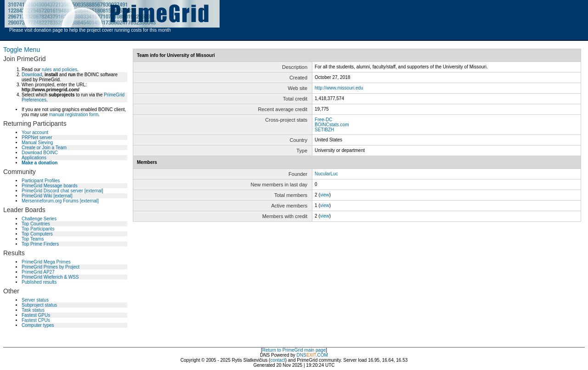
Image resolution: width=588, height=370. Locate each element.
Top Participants (38, 229)
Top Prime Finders (40, 244)
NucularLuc (326, 174)
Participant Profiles (41, 181)
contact (277, 360)
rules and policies (59, 70)
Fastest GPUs (36, 315)
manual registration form (73, 115)
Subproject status (39, 305)
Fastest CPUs (36, 320)
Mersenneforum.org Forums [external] (60, 201)
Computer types (38, 325)
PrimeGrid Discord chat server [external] (62, 191)
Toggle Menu (22, 50)
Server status (35, 300)
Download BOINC (40, 153)
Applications (34, 158)
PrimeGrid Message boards (50, 186)
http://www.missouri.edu (339, 88)
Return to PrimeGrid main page (294, 350)
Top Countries (36, 224)
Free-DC (323, 120)
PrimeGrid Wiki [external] (47, 196)
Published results (39, 282)
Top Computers (37, 234)
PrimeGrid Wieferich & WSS (50, 277)
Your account (35, 132)
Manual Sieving (37, 143)
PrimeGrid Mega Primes (46, 262)
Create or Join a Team (44, 148)
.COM (317, 355)
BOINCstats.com (332, 125)
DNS (302, 355)
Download (32, 75)
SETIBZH (324, 130)
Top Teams (33, 239)
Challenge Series (39, 219)
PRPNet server (37, 137)
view (325, 195)
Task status (33, 310)
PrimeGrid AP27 (38, 272)
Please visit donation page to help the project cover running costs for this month (90, 30)
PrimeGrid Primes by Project (51, 267)
